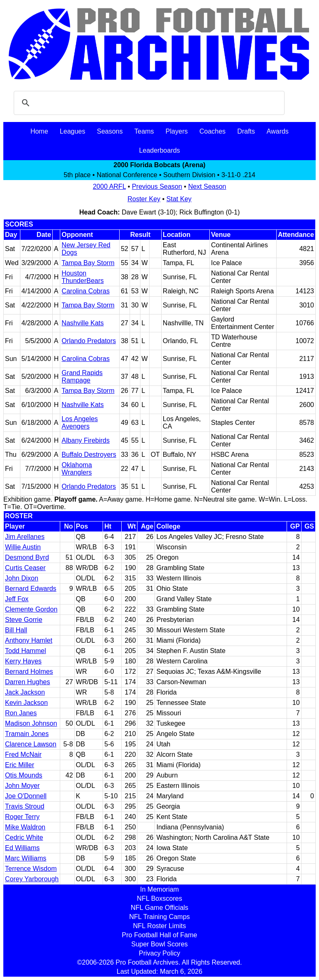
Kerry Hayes (23, 661)
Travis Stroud (25, 806)
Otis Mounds (24, 775)
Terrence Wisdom (31, 869)
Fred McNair (23, 755)
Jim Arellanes (25, 537)
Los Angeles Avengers (80, 423)
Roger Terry (22, 817)
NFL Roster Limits (159, 926)
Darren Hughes (28, 682)
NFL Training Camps (159, 917)
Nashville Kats (82, 323)
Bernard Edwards (31, 589)
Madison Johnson (31, 723)
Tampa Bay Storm (88, 263)
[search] (148, 103)
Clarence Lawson (31, 744)
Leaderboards (160, 150)
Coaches (212, 131)
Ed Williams (22, 848)
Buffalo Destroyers (89, 455)
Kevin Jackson (26, 703)
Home (39, 131)
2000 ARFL (109, 186)
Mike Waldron (25, 827)
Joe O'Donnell (26, 796)
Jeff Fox (17, 599)
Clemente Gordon (31, 609)
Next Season (207, 186)
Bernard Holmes (29, 672)
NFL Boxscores (160, 898)
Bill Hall (16, 630)
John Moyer (22, 786)
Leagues (72, 131)
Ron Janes (21, 713)
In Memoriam (159, 889)
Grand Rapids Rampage (82, 377)
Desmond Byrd (27, 557)
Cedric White (24, 837)
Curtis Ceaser (25, 568)
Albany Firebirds (86, 440)
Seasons (110, 131)
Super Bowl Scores (159, 944)
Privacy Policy (159, 953)
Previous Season (157, 186)
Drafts (246, 131)
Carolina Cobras (86, 291)
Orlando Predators (89, 341)
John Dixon (22, 578)
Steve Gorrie (24, 620)
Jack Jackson (25, 692)
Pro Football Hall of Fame (159, 935)
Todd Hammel (26, 651)
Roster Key (144, 199)
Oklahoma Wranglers (77, 469)
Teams (144, 131)
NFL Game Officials (160, 908)
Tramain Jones (27, 734)
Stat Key (179, 199)
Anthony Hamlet (29, 640)
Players (177, 131)
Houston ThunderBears (82, 277)
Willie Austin (23, 547)
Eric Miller (20, 765)
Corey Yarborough (32, 879)
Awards (278, 131)
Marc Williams (26, 858)
